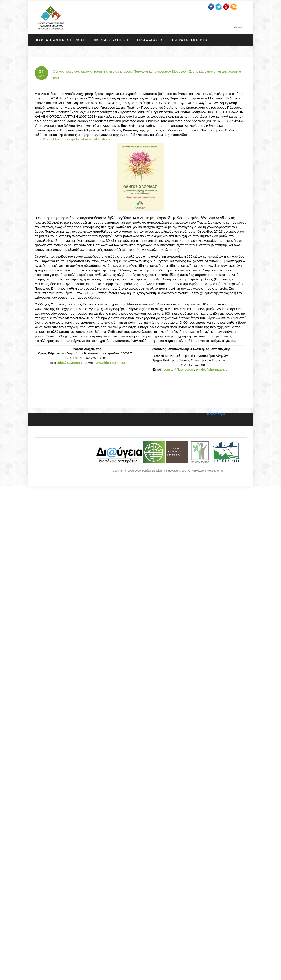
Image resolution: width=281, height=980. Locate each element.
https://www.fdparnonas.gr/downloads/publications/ (73, 139)
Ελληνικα (237, 27)
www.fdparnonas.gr (111, 363)
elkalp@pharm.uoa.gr (212, 369)
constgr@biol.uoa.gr (179, 369)
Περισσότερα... (217, 414)
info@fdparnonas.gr (72, 363)
